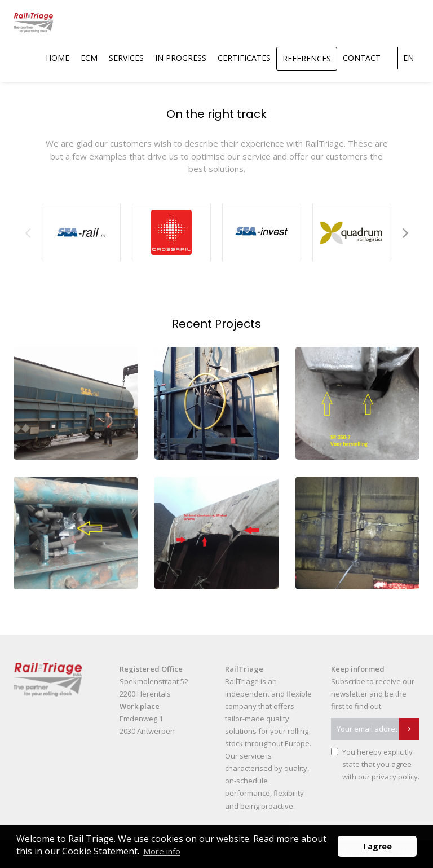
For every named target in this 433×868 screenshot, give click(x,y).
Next (405, 232)
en (408, 58)
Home (58, 58)
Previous (28, 232)
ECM (89, 58)
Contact (362, 58)
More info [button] (162, 851)
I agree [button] (377, 846)
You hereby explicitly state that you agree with (381, 764)
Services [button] (126, 58)
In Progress (181, 58)
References (307, 58)
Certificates (244, 58)
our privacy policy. (389, 777)
